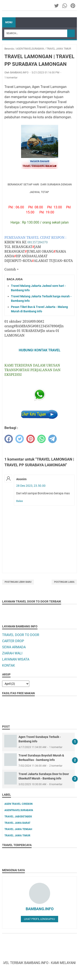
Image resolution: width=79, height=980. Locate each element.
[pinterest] (31, 439)
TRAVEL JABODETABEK (18, 817)
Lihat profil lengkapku (39, 919)
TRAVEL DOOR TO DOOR (21, 635)
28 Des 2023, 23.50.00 (31, 486)
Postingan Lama (64, 582)
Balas (20, 501)
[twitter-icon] (57, 6)
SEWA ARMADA (14, 647)
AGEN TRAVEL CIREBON (18, 804)
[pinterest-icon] (73, 6)
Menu (9, 22)
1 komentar (11, 78)
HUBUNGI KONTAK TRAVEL (40, 350)
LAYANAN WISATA (16, 659)
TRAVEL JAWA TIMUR (17, 836)
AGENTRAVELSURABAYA (19, 810)
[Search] (36, 33)
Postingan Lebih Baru (18, 582)
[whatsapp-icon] (65, 6)
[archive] (16, 684)
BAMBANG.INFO (40, 909)
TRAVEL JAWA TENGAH (18, 829)
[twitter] (20, 439)
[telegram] (52, 439)
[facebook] (9, 439)
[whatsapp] (42, 439)
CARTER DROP (13, 641)
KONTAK (9, 665)
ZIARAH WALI (12, 653)
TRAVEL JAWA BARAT (17, 823)
